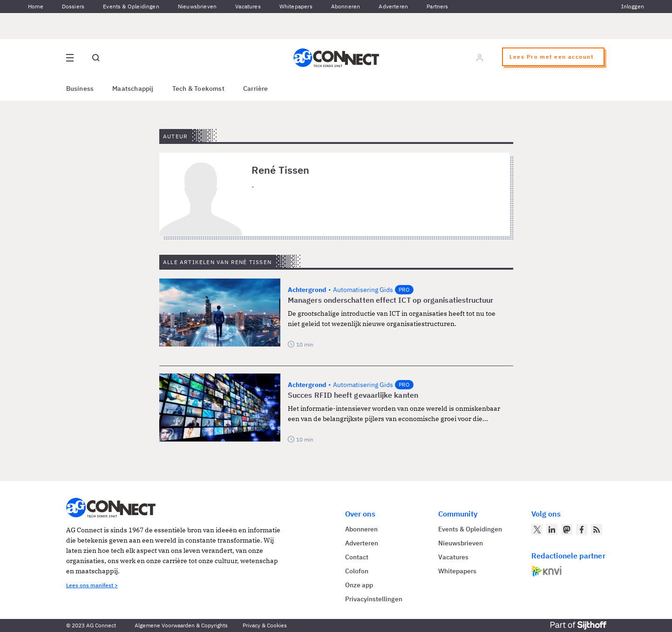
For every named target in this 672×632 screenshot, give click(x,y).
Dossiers (73, 6)
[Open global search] (96, 58)
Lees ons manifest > (92, 585)
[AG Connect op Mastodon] (567, 530)
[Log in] (480, 58)
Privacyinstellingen (374, 599)
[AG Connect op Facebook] (582, 530)
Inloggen (633, 6)
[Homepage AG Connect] (336, 58)
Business (80, 88)
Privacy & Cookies (265, 625)
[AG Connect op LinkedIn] (552, 530)
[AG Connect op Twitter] (537, 530)
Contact (357, 557)
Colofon (357, 571)
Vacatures (248, 6)
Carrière (256, 88)
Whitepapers (296, 6)
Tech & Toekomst (198, 88)
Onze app (359, 585)
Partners (437, 6)
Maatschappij (133, 88)
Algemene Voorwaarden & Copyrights (181, 625)
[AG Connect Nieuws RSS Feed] (597, 530)
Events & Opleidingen (131, 6)
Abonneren (346, 6)
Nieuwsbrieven (197, 6)
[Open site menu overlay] (70, 58)
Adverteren (393, 6)
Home (36, 6)
